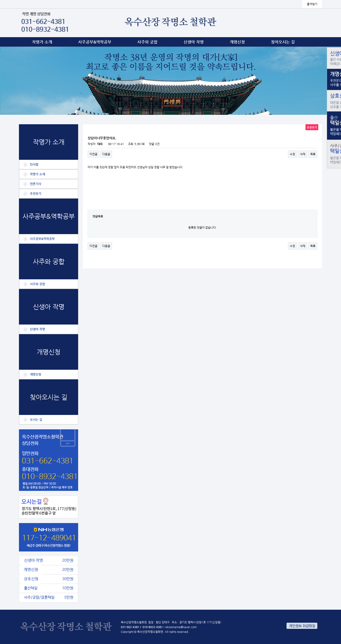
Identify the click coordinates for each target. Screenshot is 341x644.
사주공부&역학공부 (95, 42)
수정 (292, 154)
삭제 (303, 154)
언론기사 (36, 184)
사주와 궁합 (147, 42)
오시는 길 (36, 420)
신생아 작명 (194, 42)
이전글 (93, 154)
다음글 (106, 154)
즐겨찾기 (312, 4)
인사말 (34, 164)
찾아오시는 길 (283, 42)
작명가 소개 (42, 42)
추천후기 (36, 193)
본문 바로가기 (0, 0)
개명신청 (237, 42)
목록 (313, 154)
